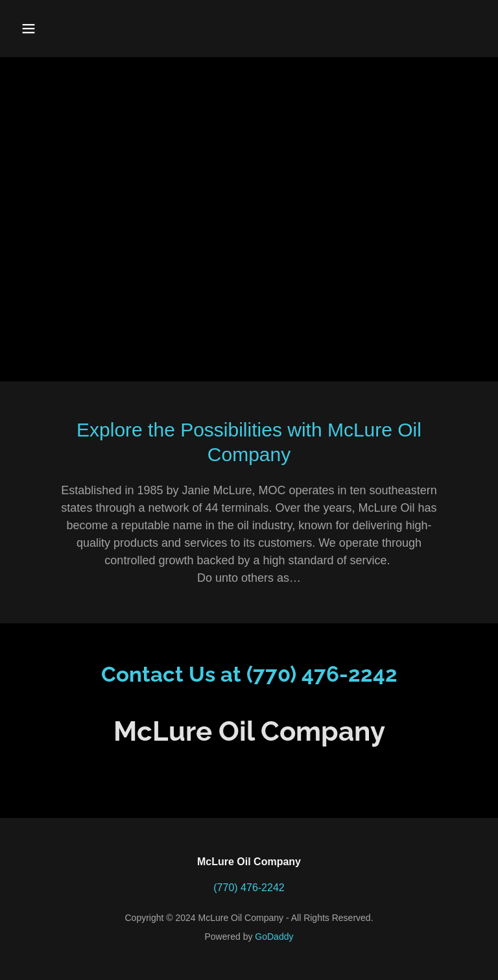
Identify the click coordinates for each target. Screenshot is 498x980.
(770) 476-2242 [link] (249, 888)
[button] (69, 29)
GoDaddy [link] (274, 937)
